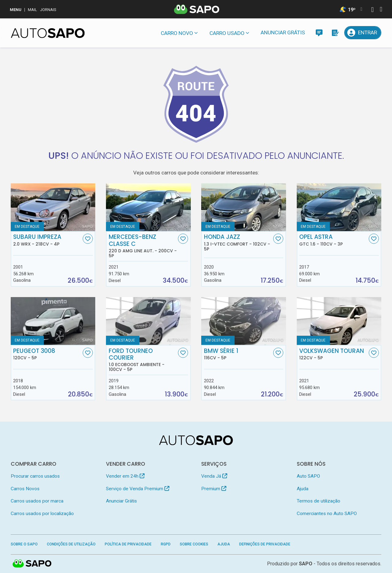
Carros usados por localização (42, 514)
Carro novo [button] (177, 33)
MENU (16, 10)
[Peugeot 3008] (53, 321)
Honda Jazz (238, 243)
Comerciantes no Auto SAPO (327, 514)
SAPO (306, 564)
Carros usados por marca (37, 501)
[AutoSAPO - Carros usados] (48, 33)
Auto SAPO (308, 476)
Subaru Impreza (47, 240)
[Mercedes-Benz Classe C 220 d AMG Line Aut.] (148, 207)
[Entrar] (363, 33)
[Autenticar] (372, 10)
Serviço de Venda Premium (138, 489)
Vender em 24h (125, 476)
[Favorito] (88, 239)
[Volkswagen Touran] (339, 321)
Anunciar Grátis (283, 32)
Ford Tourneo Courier (143, 360)
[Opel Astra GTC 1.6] (339, 207)
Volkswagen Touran (333, 354)
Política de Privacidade (128, 544)
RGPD (166, 544)
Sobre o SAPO (24, 544)
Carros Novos (25, 489)
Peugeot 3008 (47, 354)
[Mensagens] (319, 33)
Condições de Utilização (71, 544)
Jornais (48, 10)
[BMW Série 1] (244, 321)
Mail (32, 10)
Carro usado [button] (227, 33)
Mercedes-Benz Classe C (143, 246)
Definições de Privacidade (265, 544)
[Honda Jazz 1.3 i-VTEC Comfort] (244, 207)
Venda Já (214, 476)
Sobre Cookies (194, 544)
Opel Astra (333, 240)
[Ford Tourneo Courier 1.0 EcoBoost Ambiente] (148, 321)
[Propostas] (335, 33)
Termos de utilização (318, 501)
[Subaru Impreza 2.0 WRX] (53, 207)
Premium (214, 489)
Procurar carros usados (35, 476)
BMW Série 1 (238, 354)
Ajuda (303, 489)
